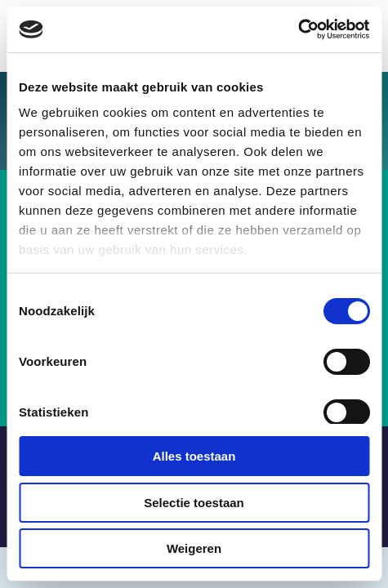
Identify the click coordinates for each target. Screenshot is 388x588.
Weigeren (194, 548)
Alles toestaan (194, 456)
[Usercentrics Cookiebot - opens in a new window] (298, 29)
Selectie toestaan (194, 503)
